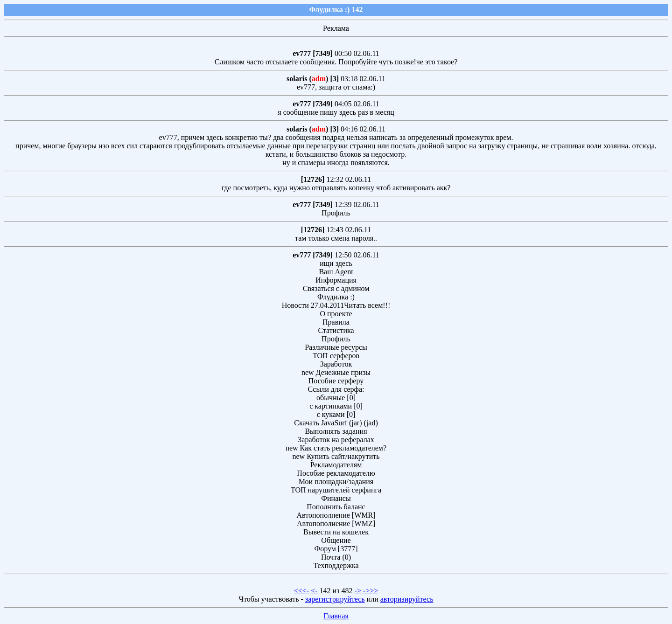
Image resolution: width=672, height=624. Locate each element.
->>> (371, 591)
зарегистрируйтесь (335, 599)
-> (357, 591)
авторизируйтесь (407, 599)
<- (314, 591)
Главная (336, 616)
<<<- (301, 591)
